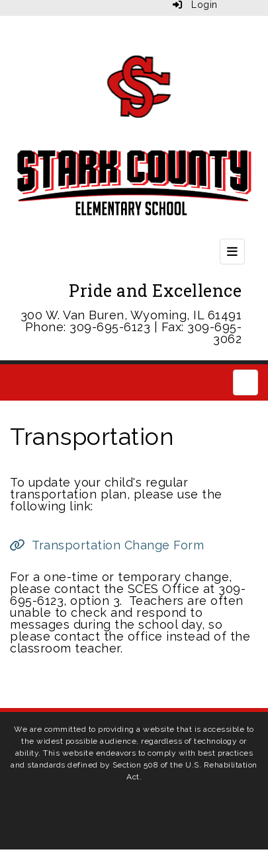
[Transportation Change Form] (107, 545)
